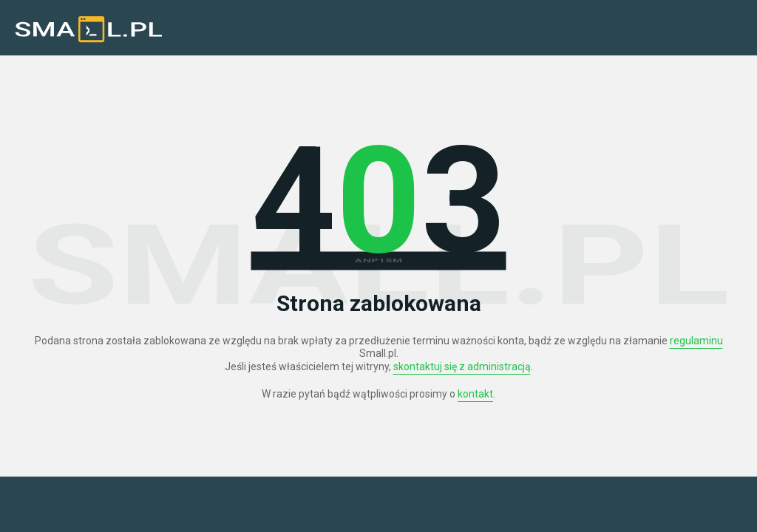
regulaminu (696, 341)
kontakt (475, 394)
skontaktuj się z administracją (462, 366)
